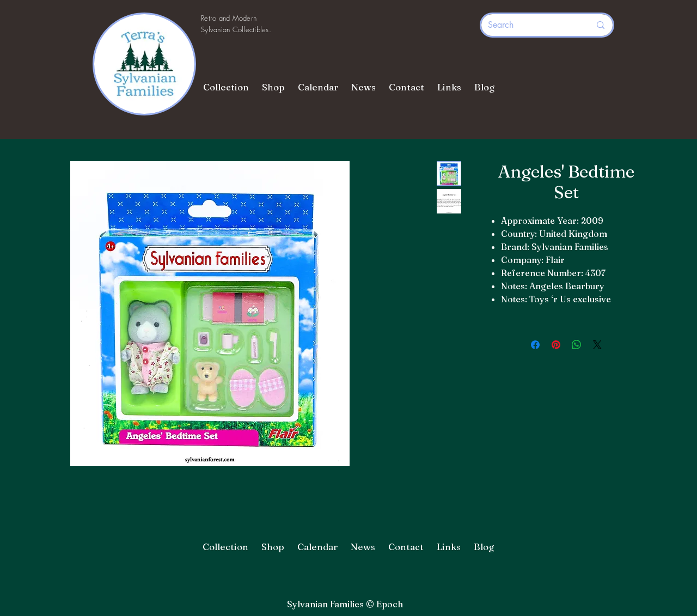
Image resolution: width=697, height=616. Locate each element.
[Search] (531, 25)
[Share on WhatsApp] (577, 345)
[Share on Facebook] (535, 345)
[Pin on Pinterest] (556, 345)
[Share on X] (597, 345)
